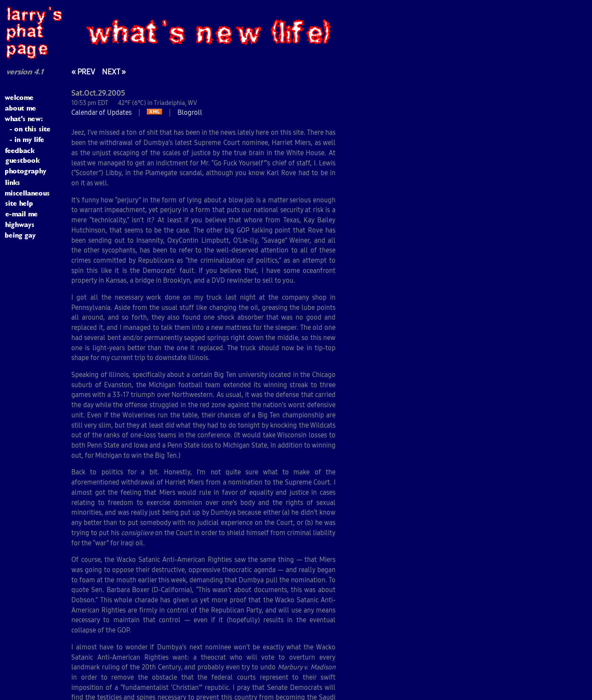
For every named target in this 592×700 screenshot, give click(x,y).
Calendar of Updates (101, 112)
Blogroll (190, 112)
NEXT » (114, 72)
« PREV (83, 72)
